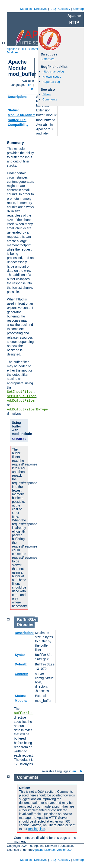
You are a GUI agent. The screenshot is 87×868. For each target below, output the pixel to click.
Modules (26, 9)
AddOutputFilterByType (27, 410)
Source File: (17, 120)
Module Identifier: (21, 115)
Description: (17, 97)
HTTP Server (29, 49)
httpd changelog (53, 71)
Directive (26, 625)
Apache (12, 49)
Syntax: (21, 655)
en (30, 85)
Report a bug (51, 82)
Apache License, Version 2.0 (52, 850)
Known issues (52, 77)
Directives (41, 9)
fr (32, 89)
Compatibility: (19, 125)
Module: (21, 701)
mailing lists (37, 829)
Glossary (64, 9)
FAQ (53, 9)
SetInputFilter (21, 392)
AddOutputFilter (22, 401)
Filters (47, 94)
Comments (50, 99)
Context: (21, 674)
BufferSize (48, 59)
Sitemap (78, 9)
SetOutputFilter (22, 396)
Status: (13, 110)
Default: (21, 664)
